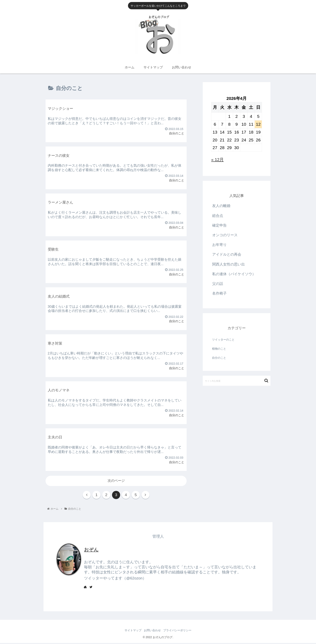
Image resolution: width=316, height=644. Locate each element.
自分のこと (219, 358)
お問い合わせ (152, 631)
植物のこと (219, 349)
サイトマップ (131, 631)
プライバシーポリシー (179, 631)
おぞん (91, 551)
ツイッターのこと (223, 340)
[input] (237, 381)
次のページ (116, 481)
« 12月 (217, 159)
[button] (266, 381)
